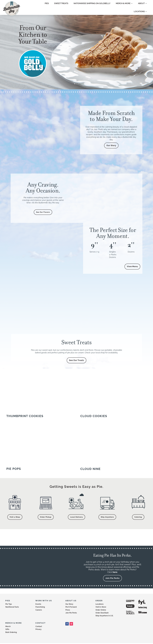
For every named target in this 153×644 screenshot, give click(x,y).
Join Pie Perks (112, 579)
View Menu (132, 267)
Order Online (101, 611)
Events (38, 605)
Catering (138, 518)
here (115, 573)
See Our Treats (76, 361)
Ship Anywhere (107, 518)
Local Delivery (76, 518)
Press (68, 611)
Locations (100, 605)
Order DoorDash (102, 614)
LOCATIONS (139, 11)
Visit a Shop (15, 518)
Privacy (38, 630)
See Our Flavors (43, 212)
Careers (39, 611)
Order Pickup (46, 518)
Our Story (111, 145)
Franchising (40, 608)
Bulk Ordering (11, 633)
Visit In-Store (101, 608)
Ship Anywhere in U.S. (104, 617)
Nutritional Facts (12, 608)
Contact (39, 627)
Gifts (7, 630)
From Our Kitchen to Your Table (33, 35)
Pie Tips (9, 605)
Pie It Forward (71, 608)
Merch (8, 627)
